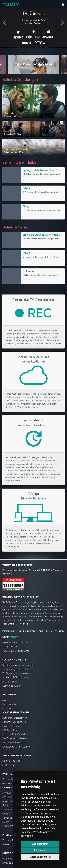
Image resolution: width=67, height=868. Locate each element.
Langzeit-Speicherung (14, 722)
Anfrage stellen (11, 863)
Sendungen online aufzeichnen (19, 665)
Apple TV (7, 801)
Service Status (10, 647)
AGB (5, 700)
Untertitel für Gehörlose (15, 734)
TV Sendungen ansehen (15, 669)
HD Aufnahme (10, 730)
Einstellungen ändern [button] (40, 857)
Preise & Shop (10, 682)
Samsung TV (9, 818)
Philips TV (8, 826)
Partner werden (11, 783)
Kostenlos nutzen (12, 686)
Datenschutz (9, 704)
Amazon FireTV (10, 793)
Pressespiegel (10, 844)
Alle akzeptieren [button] (40, 844)
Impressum (8, 708)
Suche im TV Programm (15, 677)
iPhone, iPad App (11, 761)
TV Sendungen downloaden (17, 673)
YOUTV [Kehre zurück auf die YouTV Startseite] (11, 4)
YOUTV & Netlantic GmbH (17, 651)
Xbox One (8, 809)
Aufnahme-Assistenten (15, 718)
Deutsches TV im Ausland (16, 747)
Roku (5, 805)
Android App (9, 765)
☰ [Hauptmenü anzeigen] (63, 4)
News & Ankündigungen (15, 642)
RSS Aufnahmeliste (13, 743)
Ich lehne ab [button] (40, 850)
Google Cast (9, 814)
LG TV (6, 822)
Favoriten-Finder (11, 726)
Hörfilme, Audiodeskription (17, 738)
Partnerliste (9, 779)
